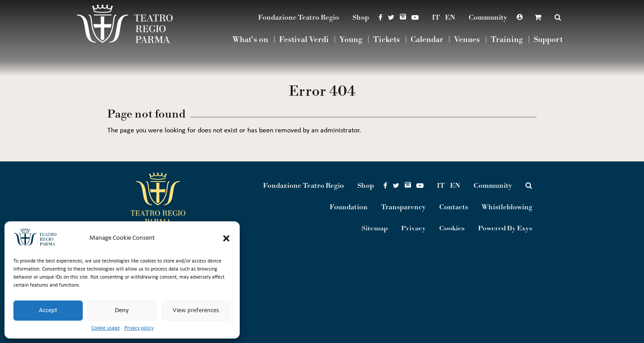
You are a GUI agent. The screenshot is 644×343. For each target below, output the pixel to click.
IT (436, 17)
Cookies (452, 229)
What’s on (250, 40)
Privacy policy (139, 328)
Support (548, 40)
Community (488, 17)
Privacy (413, 229)
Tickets (386, 40)
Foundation (349, 207)
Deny (122, 311)
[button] (226, 238)
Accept (48, 311)
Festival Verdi (304, 40)
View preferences (196, 311)
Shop (361, 17)
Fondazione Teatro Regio (299, 17)
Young (351, 40)
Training (507, 40)
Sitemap (375, 229)
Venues (467, 40)
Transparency (403, 207)
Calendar (427, 40)
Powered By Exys (505, 229)
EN (450, 17)
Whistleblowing (507, 207)
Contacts (454, 207)
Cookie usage (106, 328)
